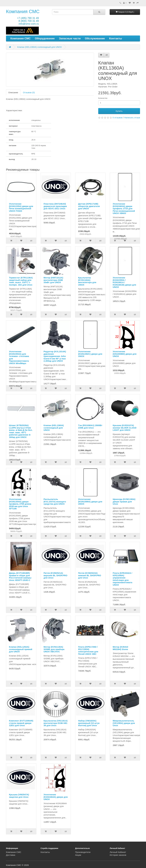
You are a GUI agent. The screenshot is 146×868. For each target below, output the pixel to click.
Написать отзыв (132, 118)
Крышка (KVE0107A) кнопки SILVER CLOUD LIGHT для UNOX (125, 428)
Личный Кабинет (118, 852)
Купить (119, 111)
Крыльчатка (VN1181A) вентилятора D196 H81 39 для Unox (56, 723)
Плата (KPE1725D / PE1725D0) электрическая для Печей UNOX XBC (88, 650)
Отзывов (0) (29, 92)
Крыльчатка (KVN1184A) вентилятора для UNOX (87, 281)
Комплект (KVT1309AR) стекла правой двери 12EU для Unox (21, 723)
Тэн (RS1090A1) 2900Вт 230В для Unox (90, 427)
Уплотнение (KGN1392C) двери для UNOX (90, 354)
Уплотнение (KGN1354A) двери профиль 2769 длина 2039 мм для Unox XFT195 (20, 504)
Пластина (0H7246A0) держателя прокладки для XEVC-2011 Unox (55, 206)
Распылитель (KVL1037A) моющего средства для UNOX (55, 501)
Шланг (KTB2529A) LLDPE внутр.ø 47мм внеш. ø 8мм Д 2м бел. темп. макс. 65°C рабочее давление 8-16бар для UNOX (21, 431)
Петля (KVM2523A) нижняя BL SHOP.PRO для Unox (90, 575)
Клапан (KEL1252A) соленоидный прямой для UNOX (21, 649)
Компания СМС (23, 11)
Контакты (116, 38)
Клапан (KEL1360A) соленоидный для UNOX (39, 47)
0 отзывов (118, 118)
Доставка (11, 855)
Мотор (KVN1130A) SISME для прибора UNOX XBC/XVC (54, 649)
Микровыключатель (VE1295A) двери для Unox (124, 723)
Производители (83, 852)
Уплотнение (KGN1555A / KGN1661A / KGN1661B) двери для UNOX (124, 282)
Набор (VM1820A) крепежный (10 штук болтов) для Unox (89, 723)
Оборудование (45, 38)
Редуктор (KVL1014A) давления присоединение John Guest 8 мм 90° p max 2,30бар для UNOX (55, 356)
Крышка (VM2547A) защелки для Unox (19, 796)
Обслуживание (95, 38)
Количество (103, 98)
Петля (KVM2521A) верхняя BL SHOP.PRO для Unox (56, 575)
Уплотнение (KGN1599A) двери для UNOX (90, 501)
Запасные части (70, 38)
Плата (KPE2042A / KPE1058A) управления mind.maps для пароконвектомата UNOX (123, 579)
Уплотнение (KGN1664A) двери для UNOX (56, 797)
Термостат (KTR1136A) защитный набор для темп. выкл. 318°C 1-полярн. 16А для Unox (21, 281)
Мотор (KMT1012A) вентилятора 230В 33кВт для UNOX (53, 280)
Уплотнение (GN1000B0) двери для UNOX (125, 354)
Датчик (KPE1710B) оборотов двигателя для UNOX (89, 206)
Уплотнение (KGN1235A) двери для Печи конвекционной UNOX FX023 (21, 207)
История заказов (118, 855)
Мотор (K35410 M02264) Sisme (120, 648)
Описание (13, 92)
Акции (78, 855)
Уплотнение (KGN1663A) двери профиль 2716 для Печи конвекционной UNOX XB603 (124, 208)
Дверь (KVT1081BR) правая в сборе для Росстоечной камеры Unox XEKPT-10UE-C (20, 577)
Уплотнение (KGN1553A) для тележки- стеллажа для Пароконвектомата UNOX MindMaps (19, 357)
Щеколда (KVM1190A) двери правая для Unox (124, 501)
